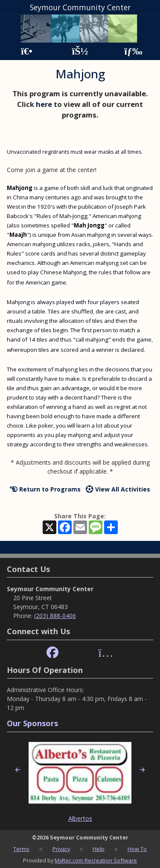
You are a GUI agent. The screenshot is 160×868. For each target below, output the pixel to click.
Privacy (61, 849)
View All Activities (118, 489)
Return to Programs (45, 489)
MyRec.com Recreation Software (96, 860)
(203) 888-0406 (55, 616)
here (44, 104)
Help (99, 849)
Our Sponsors (32, 723)
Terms (21, 849)
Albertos (80, 818)
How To (137, 849)
